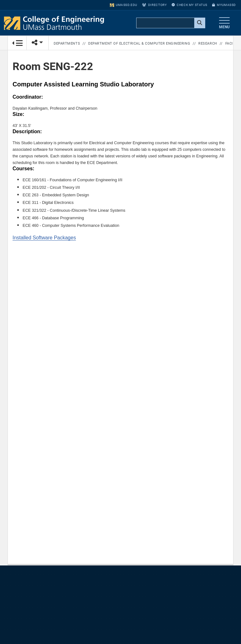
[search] (170, 23)
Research (208, 44)
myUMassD (224, 5)
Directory (154, 5)
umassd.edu (123, 5)
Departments (67, 44)
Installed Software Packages (44, 238)
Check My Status (189, 5)
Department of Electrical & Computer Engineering (139, 44)
